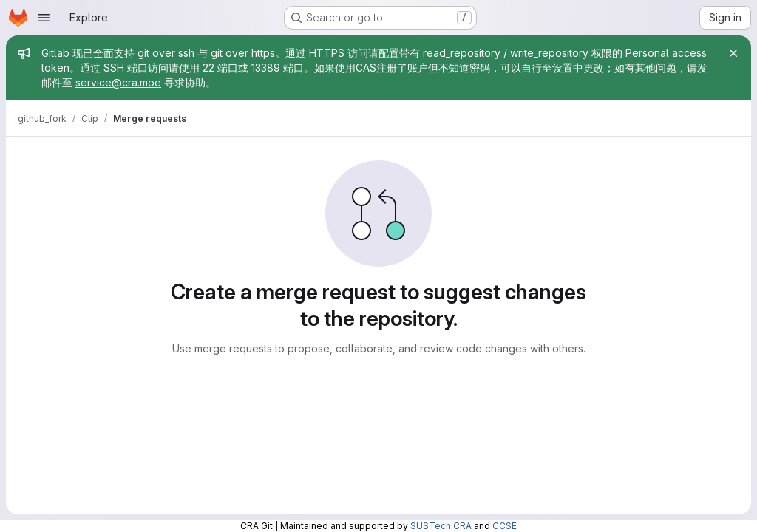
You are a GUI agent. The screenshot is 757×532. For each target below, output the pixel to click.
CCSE (505, 526)
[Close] (733, 53)
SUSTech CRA (441, 526)
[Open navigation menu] (44, 18)
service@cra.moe (118, 82)
